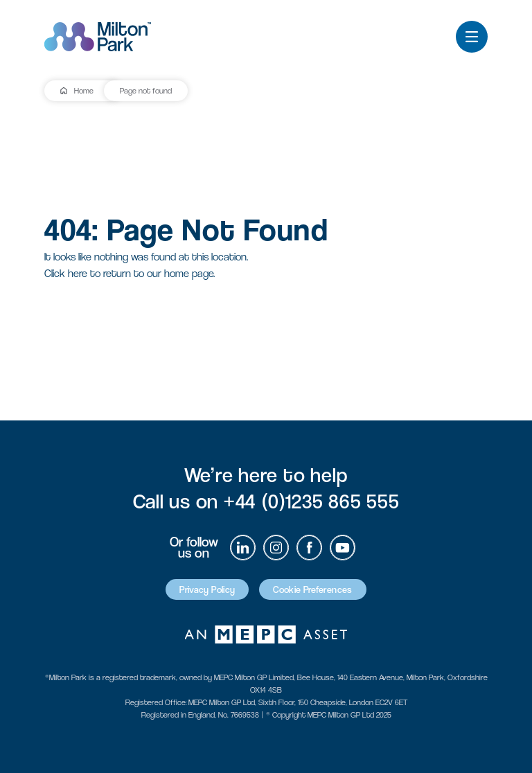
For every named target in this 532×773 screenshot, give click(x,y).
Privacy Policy (207, 589)
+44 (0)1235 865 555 (311, 501)
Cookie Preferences (312, 589)
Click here (66, 273)
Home (84, 91)
